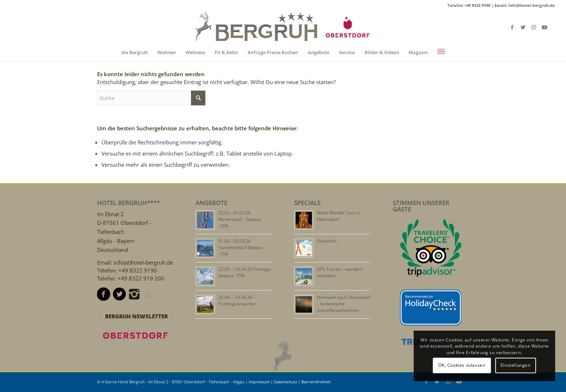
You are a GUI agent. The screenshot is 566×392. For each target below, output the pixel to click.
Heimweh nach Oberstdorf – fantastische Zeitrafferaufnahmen (343, 304)
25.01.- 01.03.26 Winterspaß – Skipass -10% (240, 219)
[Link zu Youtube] (545, 27)
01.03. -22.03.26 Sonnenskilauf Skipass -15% (241, 247)
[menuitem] (134, 52)
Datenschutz (286, 382)
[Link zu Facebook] (512, 27)
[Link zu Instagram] (534, 27)
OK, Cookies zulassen (462, 365)
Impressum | (261, 382)
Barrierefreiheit (316, 382)
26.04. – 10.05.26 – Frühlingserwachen (238, 300)
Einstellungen (516, 365)
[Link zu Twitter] (523, 27)
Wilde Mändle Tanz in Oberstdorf (338, 216)
